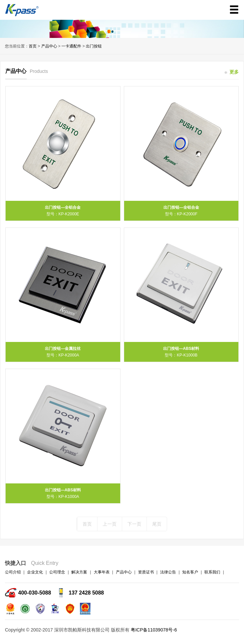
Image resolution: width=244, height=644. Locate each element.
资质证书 (146, 572)
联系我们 (212, 572)
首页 (33, 46)
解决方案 (79, 572)
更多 (232, 72)
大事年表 (102, 572)
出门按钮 (94, 46)
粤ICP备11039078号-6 (154, 630)
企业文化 (35, 572)
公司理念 (57, 572)
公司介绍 (13, 572)
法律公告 (168, 572)
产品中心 (49, 46)
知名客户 (190, 572)
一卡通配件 (71, 46)
